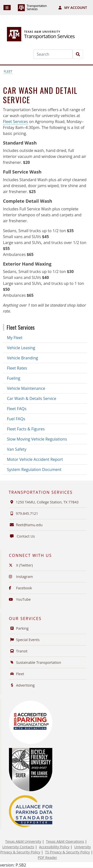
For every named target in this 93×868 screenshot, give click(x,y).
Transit (18, 651)
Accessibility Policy (54, 847)
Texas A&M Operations (65, 841)
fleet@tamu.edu (29, 525)
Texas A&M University (23, 841)
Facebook (20, 588)
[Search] (53, 54)
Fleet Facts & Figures (26, 429)
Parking (19, 628)
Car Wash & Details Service (32, 398)
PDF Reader (47, 857)
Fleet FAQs (17, 409)
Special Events (24, 640)
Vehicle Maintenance (26, 388)
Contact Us (22, 536)
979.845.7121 (23, 513)
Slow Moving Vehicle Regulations (37, 439)
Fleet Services (15, 122)
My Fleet (15, 338)
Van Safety (17, 449)
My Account (73, 8)
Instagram (21, 577)
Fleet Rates (17, 368)
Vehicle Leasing (21, 348)
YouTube (20, 599)
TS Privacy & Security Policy (67, 852)
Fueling (14, 378)
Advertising (22, 685)
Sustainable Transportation (35, 662)
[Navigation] (7, 8)
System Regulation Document (34, 470)
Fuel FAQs (16, 419)
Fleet (8, 71)
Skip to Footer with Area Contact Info (0, 8)
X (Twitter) (21, 565)
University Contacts (18, 847)
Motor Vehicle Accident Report (35, 459)
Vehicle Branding (22, 358)
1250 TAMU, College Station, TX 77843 (44, 502)
